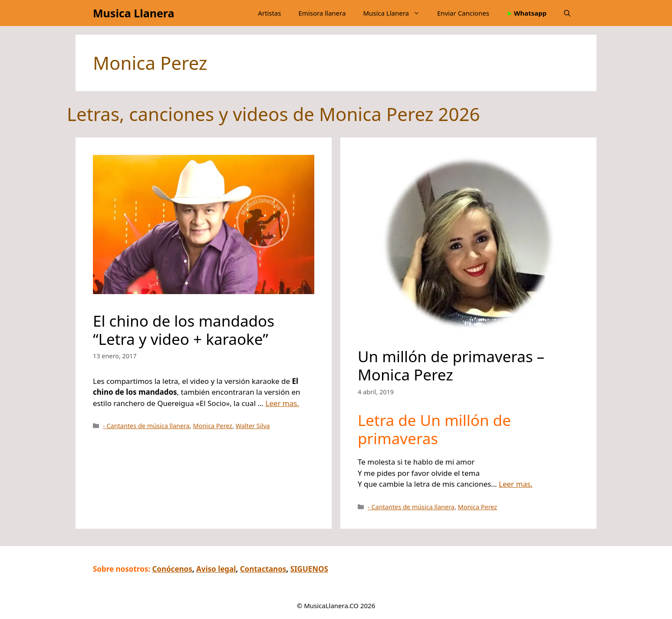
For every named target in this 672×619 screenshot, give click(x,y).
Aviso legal (216, 569)
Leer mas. (282, 403)
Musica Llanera (133, 13)
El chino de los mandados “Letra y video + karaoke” (184, 330)
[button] (567, 13)
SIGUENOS (309, 569)
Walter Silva (253, 426)
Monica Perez (213, 426)
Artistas (269, 13)
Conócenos (172, 569)
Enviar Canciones (463, 13)
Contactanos (263, 569)
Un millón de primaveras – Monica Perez (451, 365)
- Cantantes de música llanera (146, 426)
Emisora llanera (322, 13)
